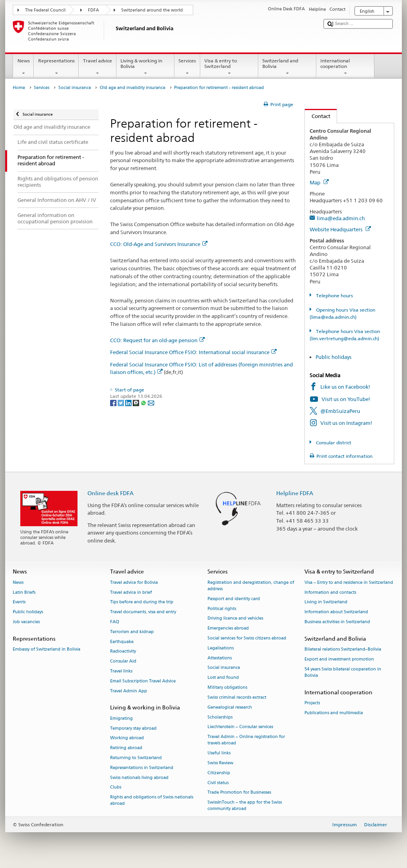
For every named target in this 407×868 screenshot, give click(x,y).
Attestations (220, 658)
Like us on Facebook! (345, 387)
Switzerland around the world (152, 10)
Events (19, 602)
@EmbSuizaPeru (340, 411)
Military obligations (227, 687)
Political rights (222, 609)
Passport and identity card (234, 599)
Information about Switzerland (336, 612)
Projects (312, 703)
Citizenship (219, 773)
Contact (318, 116)
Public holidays (333, 357)
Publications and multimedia (334, 713)
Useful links (219, 753)
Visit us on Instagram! (346, 423)
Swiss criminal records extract (237, 697)
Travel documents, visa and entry (143, 612)
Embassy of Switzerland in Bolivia (47, 649)
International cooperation (345, 67)
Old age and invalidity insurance (133, 88)
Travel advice (97, 67)
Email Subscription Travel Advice (143, 681)
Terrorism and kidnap (132, 632)
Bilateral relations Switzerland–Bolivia (343, 649)
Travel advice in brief (131, 592)
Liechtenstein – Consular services (240, 727)
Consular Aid (123, 662)
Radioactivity (123, 652)
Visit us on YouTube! (346, 399)
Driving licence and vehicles (235, 619)
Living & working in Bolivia (145, 67)
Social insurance (75, 88)
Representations (56, 67)
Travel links (121, 671)
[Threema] (137, 402)
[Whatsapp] (144, 402)
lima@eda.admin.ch (341, 218)
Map (319, 182)
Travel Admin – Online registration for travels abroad (246, 740)
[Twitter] (121, 402)
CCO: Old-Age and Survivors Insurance (159, 244)
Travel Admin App (129, 691)
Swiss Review (220, 763)
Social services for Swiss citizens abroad (247, 638)
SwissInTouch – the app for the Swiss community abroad (245, 806)
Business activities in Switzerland (337, 622)
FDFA (93, 10)
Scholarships (220, 717)
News (23, 67)
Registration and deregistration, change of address (251, 586)
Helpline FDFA (295, 493)
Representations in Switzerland (142, 768)
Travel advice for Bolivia (134, 582)
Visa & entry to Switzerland (229, 67)
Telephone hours (334, 295)
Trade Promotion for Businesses (239, 793)
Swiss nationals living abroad (139, 778)
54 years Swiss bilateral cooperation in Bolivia (343, 672)
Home (19, 88)
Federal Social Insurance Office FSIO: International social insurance (193, 352)
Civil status (218, 783)
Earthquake (122, 642)
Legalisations (221, 648)
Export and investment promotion (339, 659)
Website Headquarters (340, 229)
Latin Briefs (24, 592)
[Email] (151, 402)
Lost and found (223, 678)
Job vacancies (26, 622)
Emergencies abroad (228, 629)
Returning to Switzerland (136, 758)
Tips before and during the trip (142, 602)
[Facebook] (114, 402)
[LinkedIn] (129, 402)
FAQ (115, 622)
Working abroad (127, 738)
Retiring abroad (126, 748)
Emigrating (121, 718)
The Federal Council (45, 10)
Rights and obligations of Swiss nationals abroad (152, 801)
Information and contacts (330, 592)
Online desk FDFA (110, 493)
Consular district (333, 443)
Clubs (116, 788)
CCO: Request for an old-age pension (157, 340)
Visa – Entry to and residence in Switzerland (349, 582)
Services (187, 67)
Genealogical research (230, 707)
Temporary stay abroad (133, 728)
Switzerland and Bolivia (287, 67)
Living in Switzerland (326, 602)
